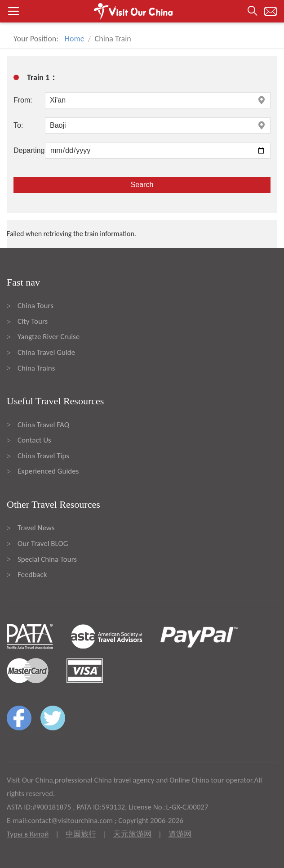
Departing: (29, 150)
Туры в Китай (28, 834)
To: (18, 125)
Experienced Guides (48, 471)
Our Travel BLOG (43, 544)
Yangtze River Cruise (49, 337)
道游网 (180, 834)
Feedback (32, 575)
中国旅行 (81, 834)
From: (23, 100)
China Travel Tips (43, 456)
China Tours (35, 306)
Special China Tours (47, 559)
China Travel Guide (46, 352)
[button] (142, 11)
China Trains (36, 368)
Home (75, 39)
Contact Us (34, 440)
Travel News (36, 528)
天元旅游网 (132, 834)
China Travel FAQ (43, 425)
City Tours (33, 321)
